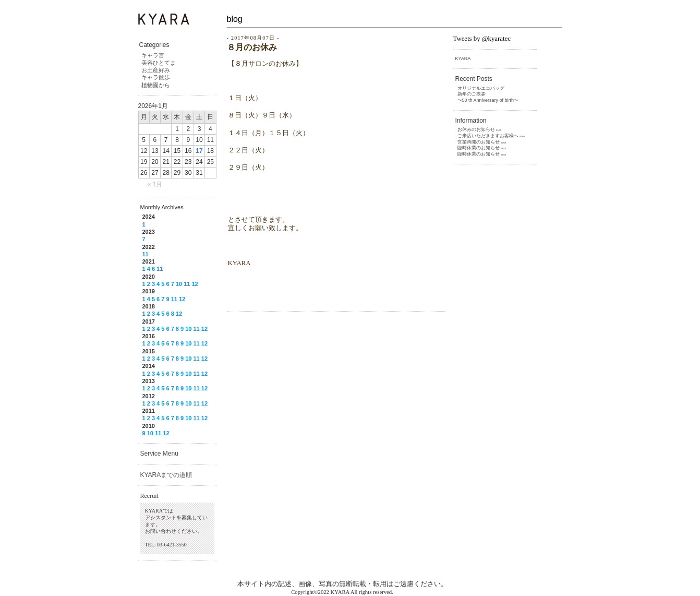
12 (195, 284)
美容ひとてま (159, 63)
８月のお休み (252, 47)
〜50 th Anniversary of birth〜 (488, 100)
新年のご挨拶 (472, 94)
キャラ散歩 (156, 77)
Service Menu (159, 454)
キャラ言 (153, 55)
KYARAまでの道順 (166, 475)
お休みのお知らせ (476, 129)
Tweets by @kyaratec (482, 39)
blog (235, 19)
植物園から (156, 85)
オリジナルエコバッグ (481, 88)
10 (179, 284)
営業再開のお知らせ (479, 142)
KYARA (463, 58)
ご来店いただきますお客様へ (488, 136)
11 (146, 254)
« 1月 (155, 184)
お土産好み (156, 70)
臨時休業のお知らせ (479, 148)
